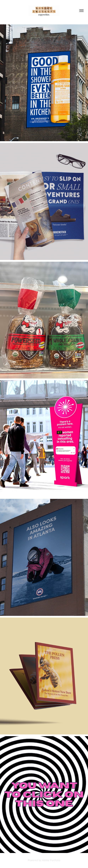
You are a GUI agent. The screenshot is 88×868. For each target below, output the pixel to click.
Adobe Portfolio (51, 860)
